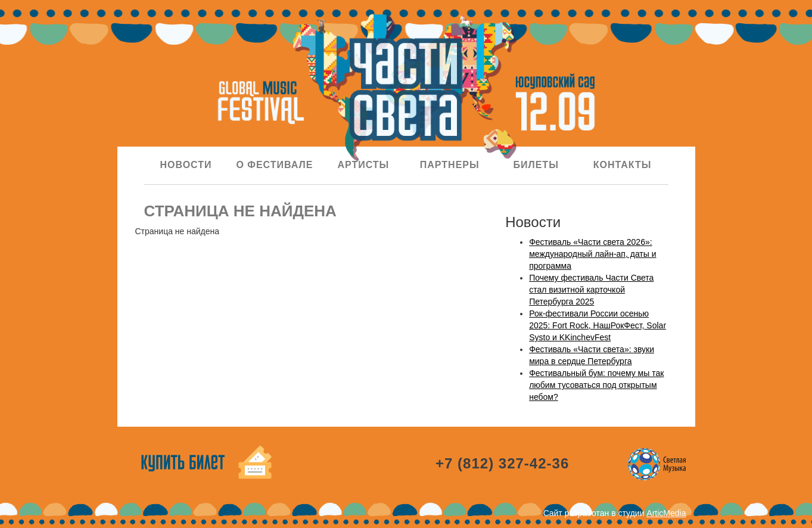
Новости (186, 165)
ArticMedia (666, 513)
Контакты (623, 165)
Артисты (363, 165)
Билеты (536, 165)
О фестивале (274, 165)
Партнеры (450, 165)
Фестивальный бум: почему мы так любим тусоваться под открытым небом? (596, 385)
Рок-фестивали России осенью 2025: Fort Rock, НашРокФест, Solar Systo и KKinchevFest (598, 325)
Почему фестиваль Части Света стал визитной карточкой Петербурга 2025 (591, 290)
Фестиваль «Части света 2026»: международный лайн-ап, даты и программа (592, 254)
